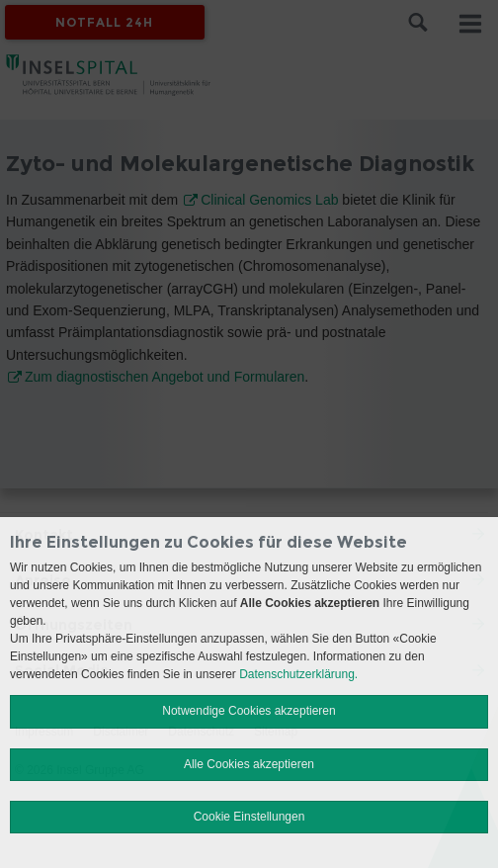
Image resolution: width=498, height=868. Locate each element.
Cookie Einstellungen (249, 817)
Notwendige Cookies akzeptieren (249, 711)
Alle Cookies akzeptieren (249, 764)
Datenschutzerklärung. (298, 674)
